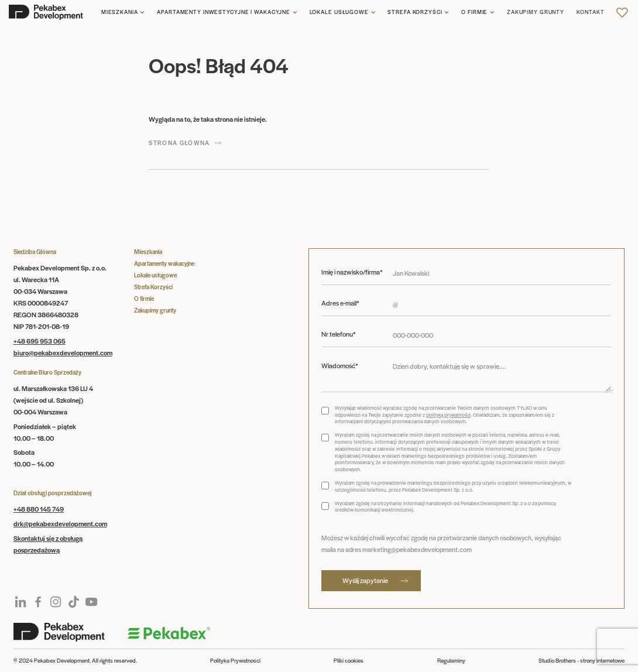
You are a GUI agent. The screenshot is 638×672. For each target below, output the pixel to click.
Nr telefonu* (339, 334)
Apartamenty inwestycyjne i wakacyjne (224, 12)
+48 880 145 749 (39, 509)
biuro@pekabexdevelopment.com (63, 352)
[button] (123, 13)
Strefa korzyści (415, 12)
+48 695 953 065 (40, 341)
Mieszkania (120, 12)
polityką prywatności (448, 415)
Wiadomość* (340, 366)
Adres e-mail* (340, 303)
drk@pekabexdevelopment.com (60, 523)
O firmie (474, 12)
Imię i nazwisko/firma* (352, 272)
